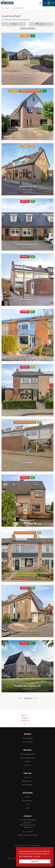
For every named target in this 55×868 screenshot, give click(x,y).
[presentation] (25, 724)
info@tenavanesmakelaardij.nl (28, 835)
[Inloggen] (40, 3)
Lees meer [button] (37, 856)
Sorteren (41, 24)
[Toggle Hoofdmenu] (53, 3)
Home (9, 858)
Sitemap (15, 858)
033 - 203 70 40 (27, 832)
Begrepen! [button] (35, 861)
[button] (27, 29)
